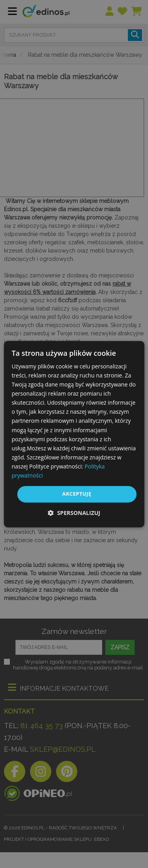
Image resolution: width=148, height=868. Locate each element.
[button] (74, 513)
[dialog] (74, 434)
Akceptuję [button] (77, 494)
